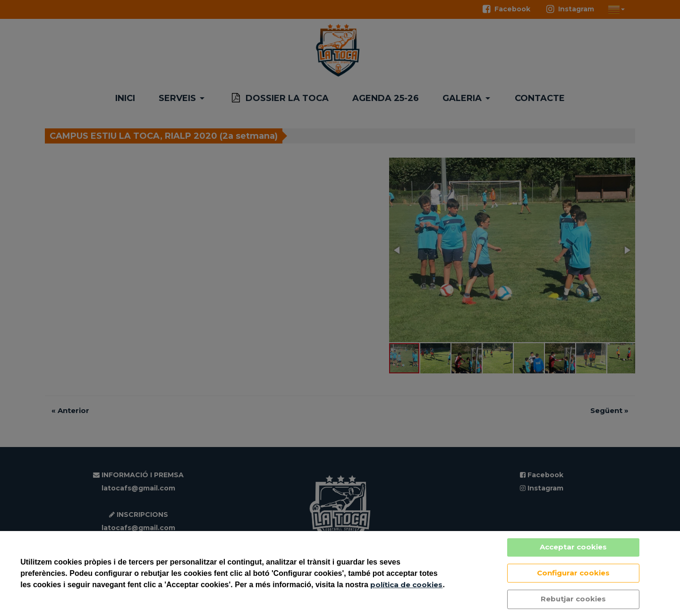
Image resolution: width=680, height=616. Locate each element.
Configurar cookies (573, 573)
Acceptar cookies (573, 547)
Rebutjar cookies (573, 599)
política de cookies (406, 585)
